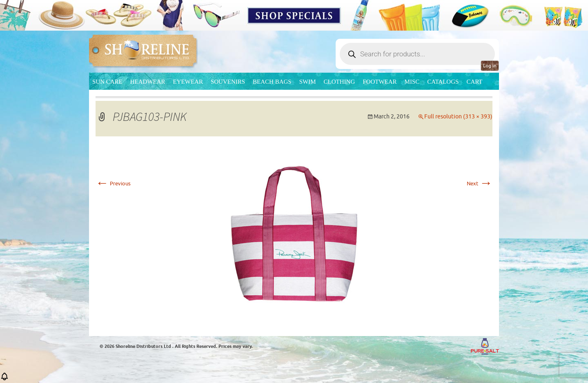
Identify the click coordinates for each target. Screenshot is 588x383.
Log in (490, 66)
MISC (412, 82)
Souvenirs (228, 82)
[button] (4, 379)
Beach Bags (272, 82)
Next (480, 184)
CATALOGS (443, 82)
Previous (113, 184)
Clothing (340, 82)
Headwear (148, 82)
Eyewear (188, 82)
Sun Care (107, 82)
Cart (474, 82)
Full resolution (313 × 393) (458, 117)
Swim (308, 82)
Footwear (380, 82)
